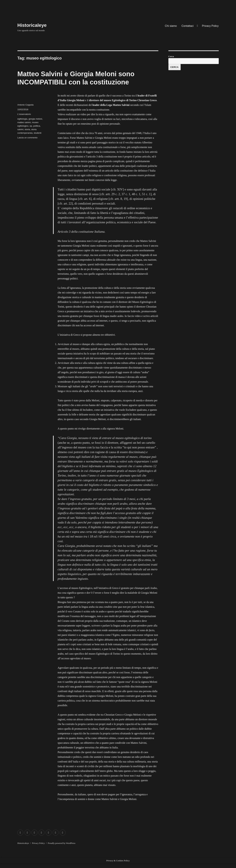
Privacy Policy (210, 26)
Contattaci (188, 26)
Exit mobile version (11, 866)
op (31, 126)
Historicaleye (32, 25)
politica (37, 126)
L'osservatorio (24, 114)
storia (27, 129)
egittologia (22, 119)
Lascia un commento (28, 138)
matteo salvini (24, 122)
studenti (38, 133)
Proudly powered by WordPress (62, 843)
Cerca (171, 56)
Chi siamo (171, 26)
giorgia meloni (35, 119)
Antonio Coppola (25, 105)
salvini (20, 129)
